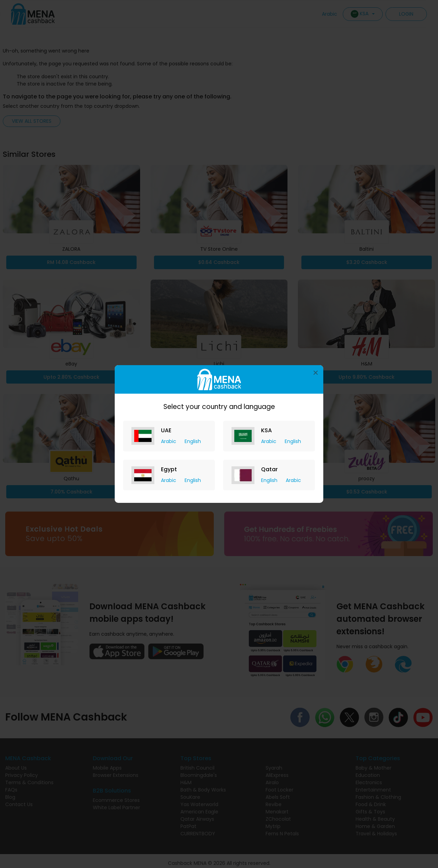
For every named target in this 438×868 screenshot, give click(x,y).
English (193, 441)
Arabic (169, 441)
